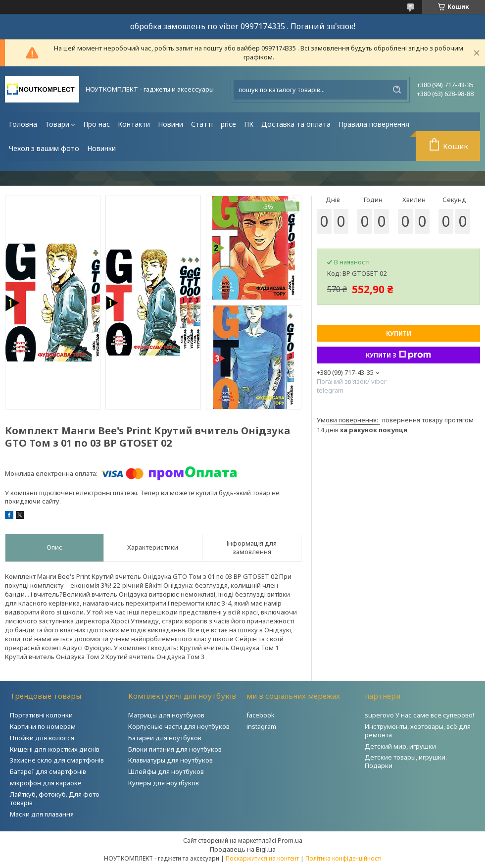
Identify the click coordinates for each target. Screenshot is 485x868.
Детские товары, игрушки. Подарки (406, 761)
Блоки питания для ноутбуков (175, 749)
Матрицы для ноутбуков (166, 715)
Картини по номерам (43, 726)
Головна (23, 124)
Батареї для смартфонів (48, 771)
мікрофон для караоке (46, 783)
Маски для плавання (42, 814)
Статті (202, 124)
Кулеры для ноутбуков (164, 783)
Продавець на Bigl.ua (243, 849)
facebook (261, 715)
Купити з (398, 355)
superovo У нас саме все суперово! (419, 715)
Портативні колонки (41, 715)
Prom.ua (290, 840)
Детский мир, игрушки (400, 746)
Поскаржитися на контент (262, 858)
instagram (261, 726)
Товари (57, 124)
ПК (249, 124)
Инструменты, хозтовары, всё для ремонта (418, 731)
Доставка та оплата (296, 124)
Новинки (101, 148)
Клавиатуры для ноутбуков (170, 760)
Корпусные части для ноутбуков (179, 726)
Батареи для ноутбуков (165, 738)
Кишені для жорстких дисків (55, 749)
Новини (170, 124)
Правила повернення (374, 124)
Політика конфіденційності (343, 858)
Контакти (134, 124)
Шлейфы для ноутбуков (166, 771)
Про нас (97, 124)
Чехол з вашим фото (44, 148)
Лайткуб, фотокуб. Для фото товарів (55, 798)
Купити (399, 333)
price (228, 124)
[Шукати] (397, 90)
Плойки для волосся (42, 738)
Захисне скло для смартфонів (57, 760)
